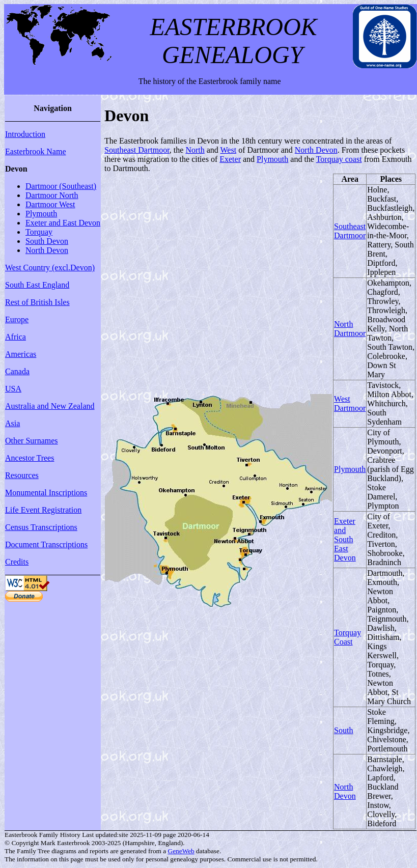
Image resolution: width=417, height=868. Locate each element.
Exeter (230, 159)
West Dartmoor (350, 403)
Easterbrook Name (36, 151)
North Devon (47, 250)
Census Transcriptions (41, 527)
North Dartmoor (350, 329)
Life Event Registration (43, 510)
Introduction (25, 134)
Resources (22, 475)
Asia (12, 423)
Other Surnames (32, 441)
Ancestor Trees (30, 458)
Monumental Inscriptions (46, 493)
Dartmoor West (50, 204)
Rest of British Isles (37, 302)
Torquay (39, 232)
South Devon (47, 241)
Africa (16, 337)
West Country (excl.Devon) (50, 268)
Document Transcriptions (46, 544)
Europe (17, 319)
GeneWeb (181, 851)
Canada (17, 371)
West (229, 150)
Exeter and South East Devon (345, 539)
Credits (17, 562)
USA (13, 389)
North (195, 150)
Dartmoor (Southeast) (61, 186)
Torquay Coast (347, 637)
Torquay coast (339, 159)
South (343, 730)
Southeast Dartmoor (137, 150)
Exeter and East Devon (63, 223)
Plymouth (41, 214)
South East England (37, 285)
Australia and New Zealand (50, 406)
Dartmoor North (52, 195)
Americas (21, 354)
